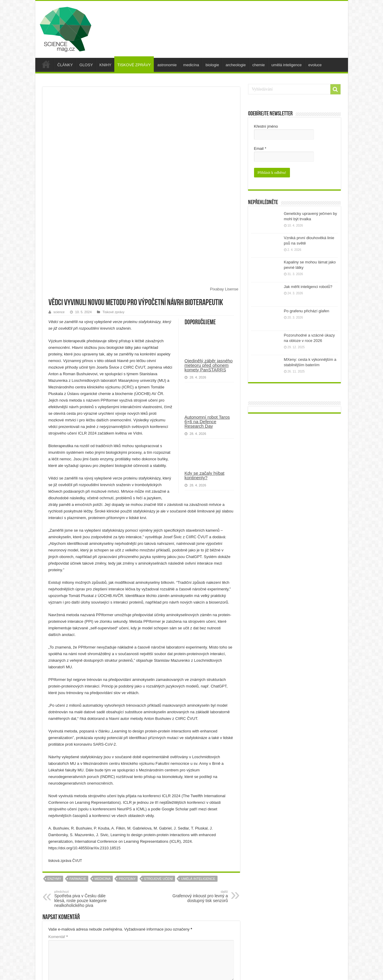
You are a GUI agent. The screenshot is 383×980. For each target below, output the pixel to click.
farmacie (78, 780)
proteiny (127, 780)
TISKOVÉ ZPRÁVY (134, 65)
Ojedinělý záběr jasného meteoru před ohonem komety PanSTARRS (209, 266)
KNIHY (105, 65)
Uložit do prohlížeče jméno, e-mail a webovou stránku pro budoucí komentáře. (122, 946)
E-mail (55, 909)
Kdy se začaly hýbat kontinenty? (205, 376)
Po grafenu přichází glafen (307, 310)
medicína (191, 65)
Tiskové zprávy (113, 213)
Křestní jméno (266, 126)
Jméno (56, 891)
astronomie (167, 65)
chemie (259, 65)
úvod (46, 64)
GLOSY (86, 65)
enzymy (54, 780)
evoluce (315, 65)
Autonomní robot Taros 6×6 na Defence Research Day (207, 322)
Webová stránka (63, 928)
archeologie (236, 65)
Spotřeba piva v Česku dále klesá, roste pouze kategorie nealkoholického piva (85, 800)
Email (260, 148)
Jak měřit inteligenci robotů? (308, 286)
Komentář (58, 837)
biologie (212, 65)
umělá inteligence (287, 65)
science (59, 213)
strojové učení (158, 780)
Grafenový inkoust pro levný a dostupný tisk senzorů (197, 797)
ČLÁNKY (65, 65)
